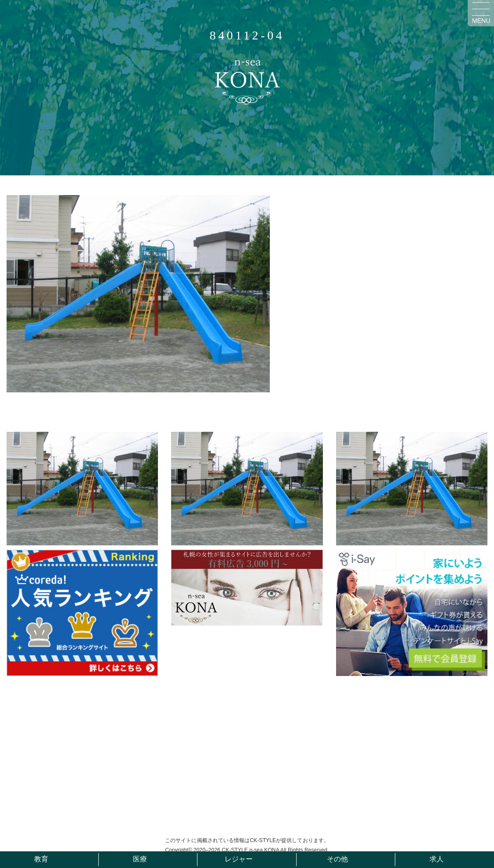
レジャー (239, 859)
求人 (437, 859)
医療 (140, 859)
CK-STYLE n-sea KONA (250, 850)
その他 (337, 859)
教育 (41, 859)
